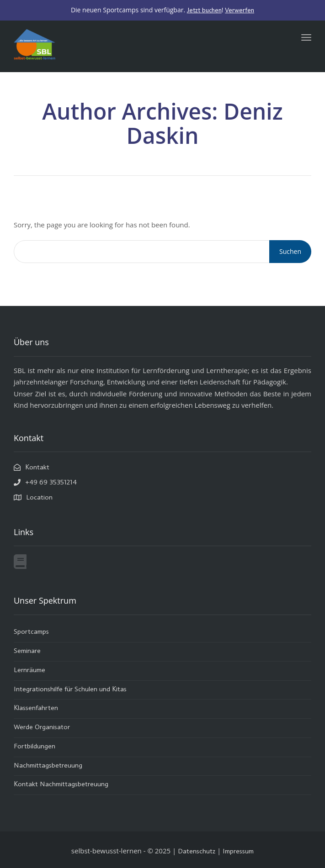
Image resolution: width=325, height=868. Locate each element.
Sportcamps (31, 632)
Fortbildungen (35, 747)
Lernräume (29, 671)
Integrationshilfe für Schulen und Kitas (70, 690)
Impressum (238, 852)
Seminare (27, 651)
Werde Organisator (42, 728)
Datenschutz (197, 852)
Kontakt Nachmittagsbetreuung (61, 785)
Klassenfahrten (36, 708)
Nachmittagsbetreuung (48, 766)
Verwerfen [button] (240, 11)
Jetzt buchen (204, 11)
